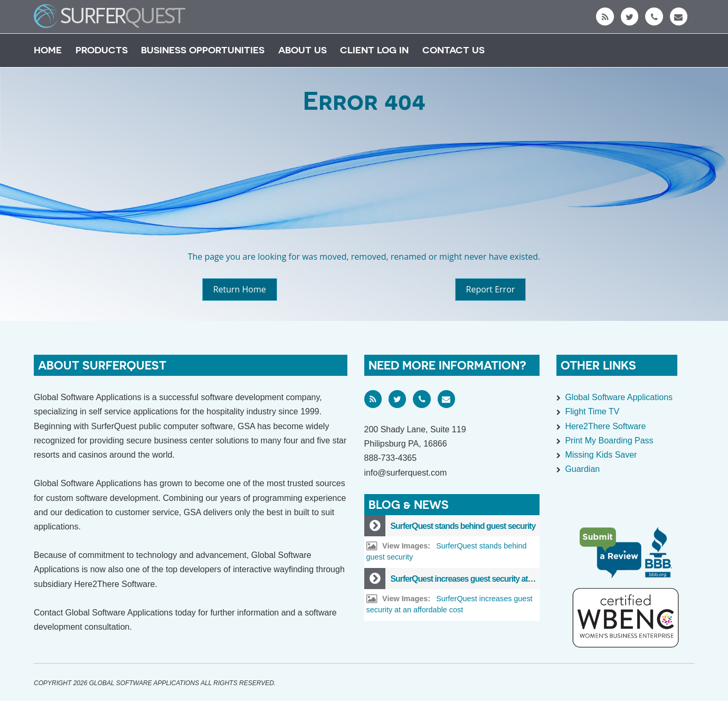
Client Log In (374, 50)
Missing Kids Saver (601, 455)
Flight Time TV (592, 411)
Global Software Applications (619, 397)
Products (102, 50)
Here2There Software (605, 426)
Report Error (491, 289)
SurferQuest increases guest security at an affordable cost (491, 579)
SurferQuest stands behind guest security (463, 526)
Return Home (240, 289)
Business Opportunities (203, 50)
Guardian (582, 469)
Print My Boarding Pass (609, 441)
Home (48, 50)
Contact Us (453, 50)
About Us (302, 50)
